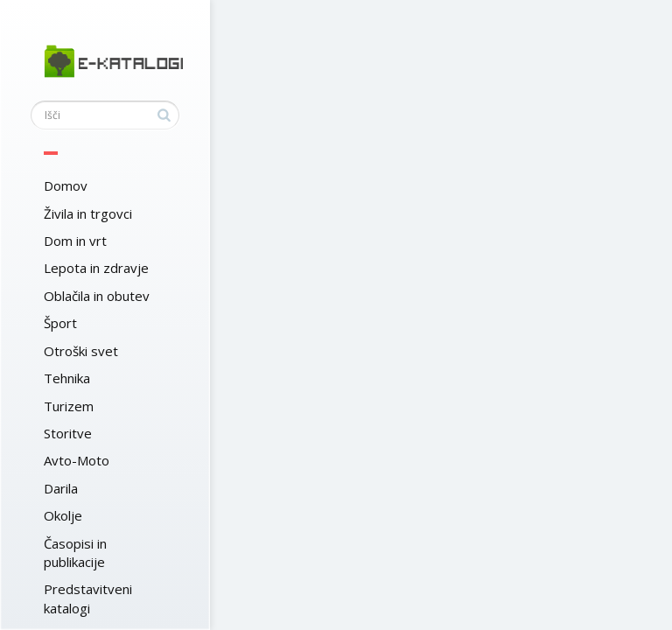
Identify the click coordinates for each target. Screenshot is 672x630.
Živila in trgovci (88, 213)
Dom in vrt (75, 241)
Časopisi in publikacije (75, 553)
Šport (60, 323)
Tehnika (67, 378)
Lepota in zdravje (96, 268)
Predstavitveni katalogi (88, 598)
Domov (66, 185)
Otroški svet (81, 351)
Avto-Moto (77, 460)
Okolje (63, 515)
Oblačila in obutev (97, 296)
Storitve (68, 433)
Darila (61, 488)
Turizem (69, 406)
